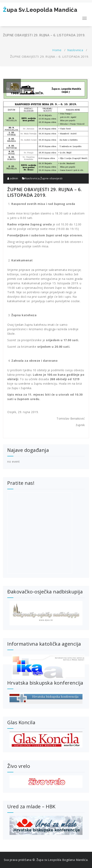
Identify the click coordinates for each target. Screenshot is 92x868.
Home (57, 50)
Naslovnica (75, 50)
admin (13, 178)
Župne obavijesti (51, 178)
